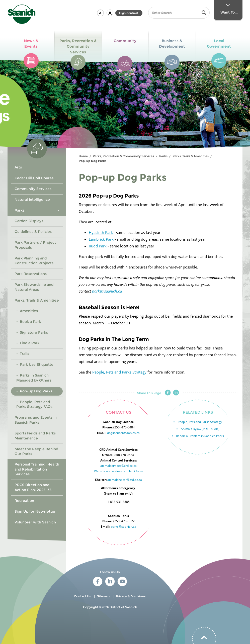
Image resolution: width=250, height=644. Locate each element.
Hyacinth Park (101, 232)
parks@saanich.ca (107, 291)
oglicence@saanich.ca (124, 433)
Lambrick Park (101, 239)
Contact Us (82, 596)
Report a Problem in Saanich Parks (200, 436)
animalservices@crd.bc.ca (118, 466)
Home (83, 156)
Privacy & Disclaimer (131, 596)
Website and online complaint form (118, 471)
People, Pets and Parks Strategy (119, 372)
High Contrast (129, 13)
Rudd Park (98, 246)
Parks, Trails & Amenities (191, 156)
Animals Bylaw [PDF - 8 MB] (200, 429)
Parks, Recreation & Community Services (123, 156)
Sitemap (103, 596)
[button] (100, 13)
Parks (163, 156)
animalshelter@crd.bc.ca (125, 480)
